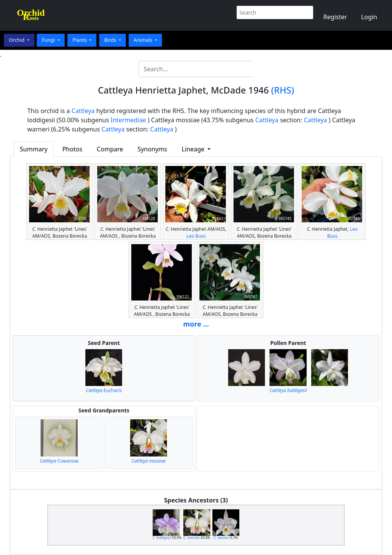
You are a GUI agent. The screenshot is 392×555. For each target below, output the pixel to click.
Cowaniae (59, 461)
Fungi (49, 40)
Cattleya (83, 111)
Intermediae (128, 120)
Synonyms (152, 149)
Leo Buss (196, 236)
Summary (34, 149)
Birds (111, 40)
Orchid (17, 40)
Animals (144, 40)
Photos (72, 149)
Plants (80, 40)
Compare (110, 149)
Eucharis (104, 390)
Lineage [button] (194, 149)
